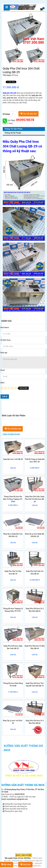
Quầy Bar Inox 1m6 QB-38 (13, 459)
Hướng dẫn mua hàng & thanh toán (17, 804)
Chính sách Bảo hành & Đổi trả (15, 809)
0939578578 (25, 120)
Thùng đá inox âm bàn (14, 863)
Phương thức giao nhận (12, 811)
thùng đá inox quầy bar (27, 98)
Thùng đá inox (17, 861)
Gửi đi (5, 396)
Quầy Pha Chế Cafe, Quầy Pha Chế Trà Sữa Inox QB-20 (35, 499)
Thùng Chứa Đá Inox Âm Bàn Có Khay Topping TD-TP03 (13, 499)
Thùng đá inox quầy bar (33, 861)
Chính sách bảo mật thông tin (15, 806)
